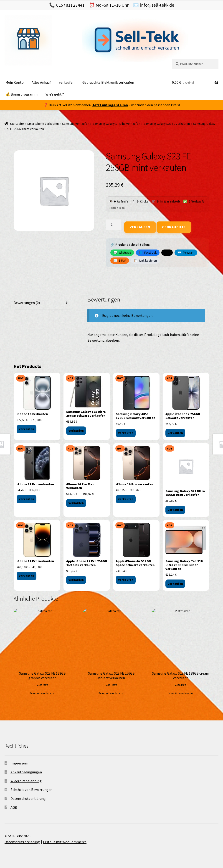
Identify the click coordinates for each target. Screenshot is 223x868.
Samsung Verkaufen (76, 124)
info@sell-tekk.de (157, 5)
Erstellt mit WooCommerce (65, 842)
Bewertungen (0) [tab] (27, 303)
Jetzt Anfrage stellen (110, 105)
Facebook (148, 252)
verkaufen (67, 82)
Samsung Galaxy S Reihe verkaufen (116, 124)
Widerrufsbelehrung (26, 781)
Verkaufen (140, 227)
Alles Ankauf (41, 82)
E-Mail (120, 260)
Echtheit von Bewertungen (31, 790)
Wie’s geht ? (55, 94)
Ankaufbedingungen (26, 772)
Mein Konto (15, 82)
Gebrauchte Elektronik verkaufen (108, 82)
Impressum (19, 763)
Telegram (186, 252)
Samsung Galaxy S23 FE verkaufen (167, 124)
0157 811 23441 (70, 5)
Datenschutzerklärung (28, 798)
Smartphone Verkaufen (43, 124)
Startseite (17, 124)
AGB (14, 807)
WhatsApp (122, 252)
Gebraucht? (174, 227)
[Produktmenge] (114, 224)
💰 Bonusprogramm (22, 94)
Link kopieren (145, 260)
